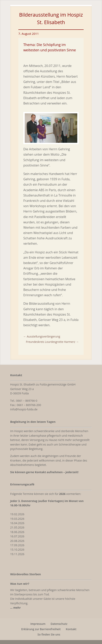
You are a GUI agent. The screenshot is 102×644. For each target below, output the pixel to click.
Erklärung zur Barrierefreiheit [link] (41, 629)
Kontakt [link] (71, 629)
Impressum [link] (38, 624)
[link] (51, 142)
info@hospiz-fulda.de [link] (24, 409)
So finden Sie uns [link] (49, 634)
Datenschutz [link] (59, 624)
